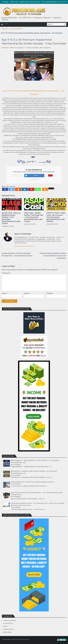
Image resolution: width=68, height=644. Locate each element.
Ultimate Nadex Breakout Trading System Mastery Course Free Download (53, 256)
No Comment (46, 48)
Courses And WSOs (16, 29)
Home (5, 29)
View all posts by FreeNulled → (25, 246)
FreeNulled (19, 48)
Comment (6, 273)
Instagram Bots (8, 629)
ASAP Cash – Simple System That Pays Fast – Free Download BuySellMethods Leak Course (34, 217)
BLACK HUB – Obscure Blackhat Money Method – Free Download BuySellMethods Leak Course (11, 218)
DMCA (5, 626)
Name (5, 293)
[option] (37, 2)
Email (27, 293)
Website (50, 293)
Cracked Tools (8, 623)
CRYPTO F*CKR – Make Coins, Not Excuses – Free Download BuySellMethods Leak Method (56, 217)
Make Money (8, 632)
